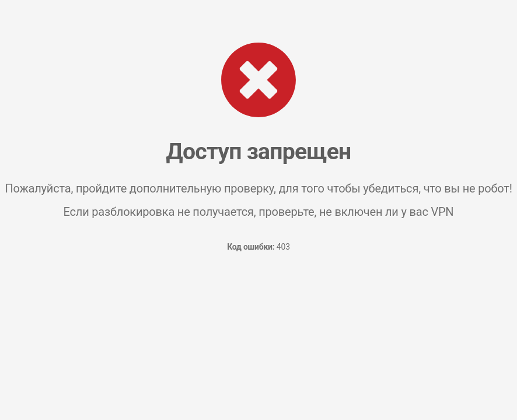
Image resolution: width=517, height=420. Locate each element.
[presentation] (258, 304)
